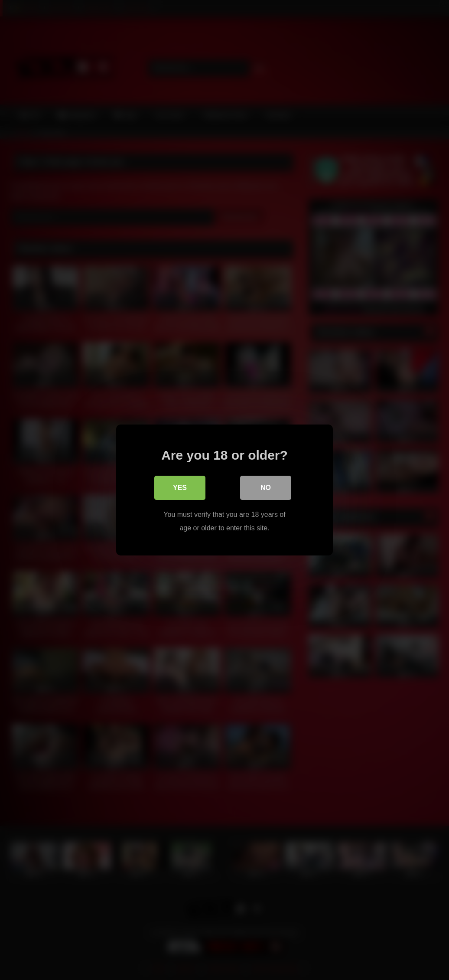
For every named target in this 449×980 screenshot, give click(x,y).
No (266, 488)
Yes (180, 488)
